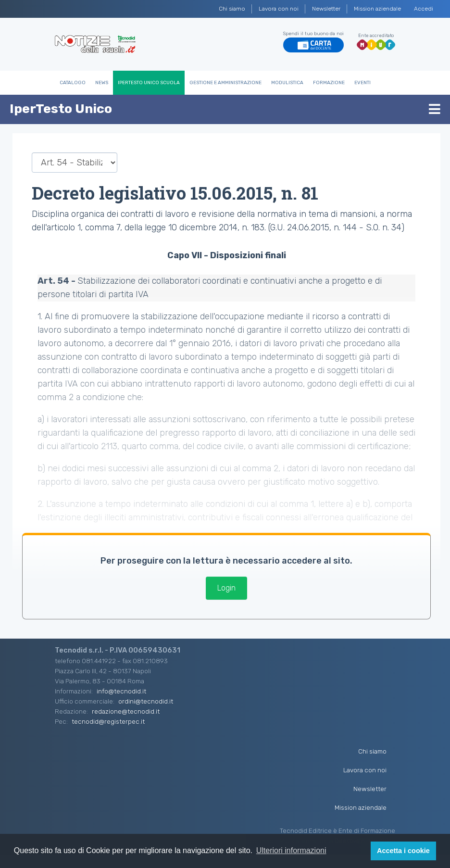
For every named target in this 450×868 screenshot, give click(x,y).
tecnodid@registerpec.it (108, 721)
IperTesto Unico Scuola (149, 83)
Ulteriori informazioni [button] (291, 850)
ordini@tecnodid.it (146, 701)
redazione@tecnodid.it (126, 711)
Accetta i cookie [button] (403, 851)
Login (226, 588)
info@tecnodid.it (121, 691)
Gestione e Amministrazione (225, 83)
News (102, 83)
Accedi (424, 9)
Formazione (329, 83)
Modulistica (287, 83)
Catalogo (73, 83)
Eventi (362, 83)
